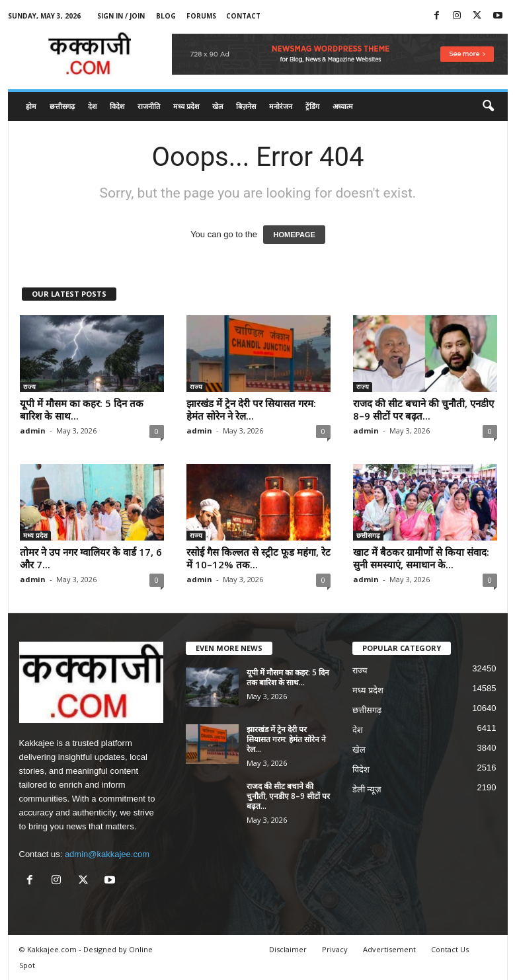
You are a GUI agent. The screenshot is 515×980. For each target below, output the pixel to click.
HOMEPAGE (294, 235)
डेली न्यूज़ (367, 789)
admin (33, 431)
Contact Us (450, 949)
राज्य (29, 387)
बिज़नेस (246, 106)
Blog (166, 16)
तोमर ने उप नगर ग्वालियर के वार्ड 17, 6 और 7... (91, 558)
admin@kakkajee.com (107, 854)
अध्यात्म (343, 106)
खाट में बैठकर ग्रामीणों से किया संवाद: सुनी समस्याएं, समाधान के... (421, 558)
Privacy (335, 949)
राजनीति (149, 106)
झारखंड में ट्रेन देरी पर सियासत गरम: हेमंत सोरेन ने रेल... (251, 409)
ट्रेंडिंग (312, 106)
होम (31, 106)
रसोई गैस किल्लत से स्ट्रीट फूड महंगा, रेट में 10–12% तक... (258, 558)
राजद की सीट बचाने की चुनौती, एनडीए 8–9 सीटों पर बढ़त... (423, 409)
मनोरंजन (281, 106)
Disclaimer (288, 949)
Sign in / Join (121, 16)
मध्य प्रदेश (186, 106)
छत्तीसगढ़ (62, 106)
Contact (243, 16)
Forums (201, 16)
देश (92, 106)
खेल (218, 106)
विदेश (117, 106)
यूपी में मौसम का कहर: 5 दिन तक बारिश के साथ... (82, 409)
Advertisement (389, 949)
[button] (488, 106)
